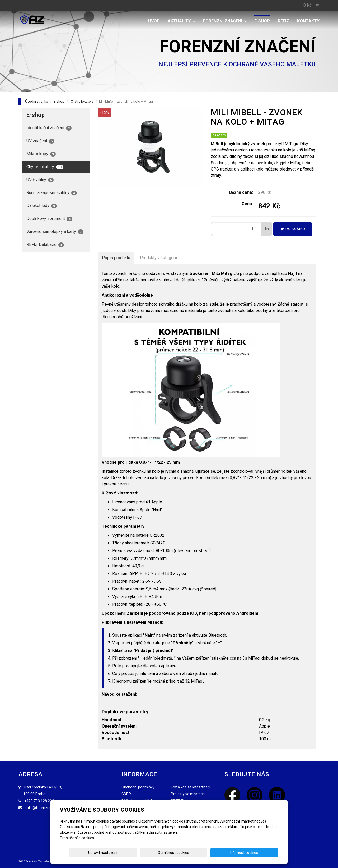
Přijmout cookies (258, 853)
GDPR (126, 794)
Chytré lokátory (82, 101)
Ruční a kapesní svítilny (52, 193)
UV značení (40, 141)
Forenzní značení (225, 21)
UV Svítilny (40, 180)
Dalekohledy (42, 206)
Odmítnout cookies (214, 853)
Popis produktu (116, 258)
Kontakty (308, 21)
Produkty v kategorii (158, 258)
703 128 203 (44, 801)
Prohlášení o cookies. (77, 838)
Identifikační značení (49, 128)
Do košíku (293, 229)
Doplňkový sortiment (49, 219)
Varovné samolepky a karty (55, 232)
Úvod (154, 21)
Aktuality (181, 21)
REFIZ (283, 21)
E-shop (262, 21)
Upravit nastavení (171, 853)
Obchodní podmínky (138, 787)
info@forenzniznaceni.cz (47, 808)
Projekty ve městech (188, 794)
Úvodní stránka (37, 101)
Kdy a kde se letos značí (191, 787)
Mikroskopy (41, 154)
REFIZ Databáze (45, 245)
